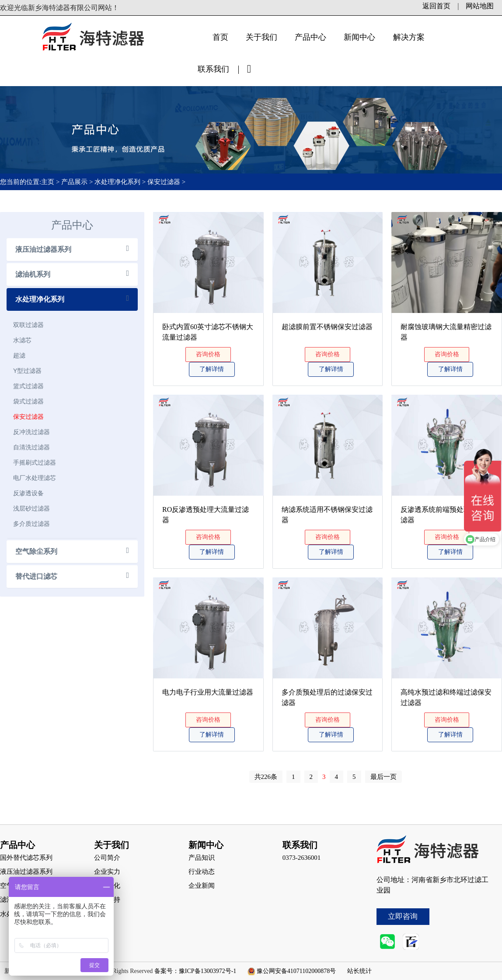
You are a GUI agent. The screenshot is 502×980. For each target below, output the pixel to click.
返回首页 (436, 6)
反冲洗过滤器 (31, 432)
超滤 (19, 355)
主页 (49, 182)
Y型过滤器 (27, 371)
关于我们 (261, 37)
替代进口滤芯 (36, 576)
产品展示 (74, 182)
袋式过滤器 (28, 401)
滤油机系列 (33, 274)
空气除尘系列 (36, 551)
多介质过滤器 (31, 524)
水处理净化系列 (117, 182)
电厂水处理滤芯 (35, 478)
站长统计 (359, 971)
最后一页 (383, 777)
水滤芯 (22, 340)
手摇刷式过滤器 (35, 462)
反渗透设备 (28, 493)
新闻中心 (359, 37)
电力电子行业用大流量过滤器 (208, 692)
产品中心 (310, 37)
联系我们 (213, 69)
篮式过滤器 (28, 386)
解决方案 (409, 37)
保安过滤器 (164, 182)
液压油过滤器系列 (43, 249)
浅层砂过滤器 (31, 508)
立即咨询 (403, 916)
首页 (220, 37)
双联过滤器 (28, 325)
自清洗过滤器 (31, 447)
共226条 (266, 777)
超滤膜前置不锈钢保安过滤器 (327, 327)
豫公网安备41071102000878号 (296, 971)
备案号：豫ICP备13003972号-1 (195, 971)
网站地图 (480, 6)
